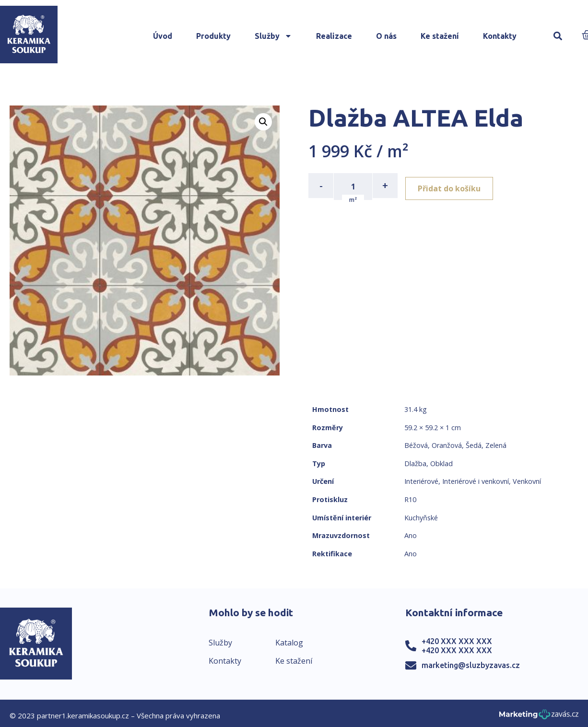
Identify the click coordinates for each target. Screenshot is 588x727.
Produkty (213, 36)
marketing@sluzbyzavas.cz (471, 665)
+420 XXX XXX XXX (457, 641)
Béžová (416, 445)
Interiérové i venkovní (476, 481)
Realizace (334, 36)
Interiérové (421, 481)
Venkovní (527, 481)
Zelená (496, 445)
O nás (386, 36)
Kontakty (500, 36)
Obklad (441, 463)
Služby (273, 36)
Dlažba (415, 463)
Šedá (474, 445)
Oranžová (447, 445)
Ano (411, 535)
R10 (410, 499)
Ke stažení (440, 36)
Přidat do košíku (453, 186)
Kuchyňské (421, 518)
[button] (558, 36)
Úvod (163, 36)
